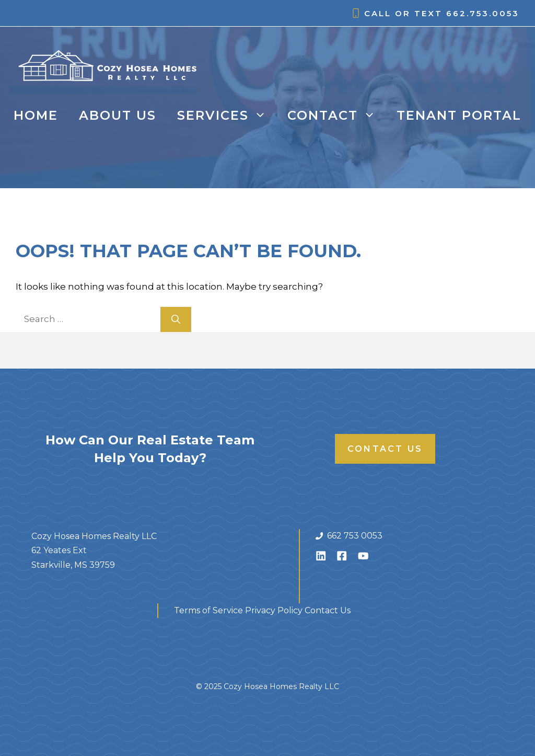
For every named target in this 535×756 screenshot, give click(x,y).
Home (36, 115)
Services (227, 116)
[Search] (176, 319)
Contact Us (385, 449)
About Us (118, 115)
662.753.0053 (483, 13)
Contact (337, 116)
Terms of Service (208, 610)
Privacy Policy (274, 610)
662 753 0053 (355, 536)
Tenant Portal (459, 115)
